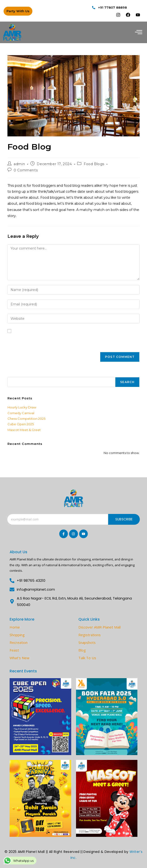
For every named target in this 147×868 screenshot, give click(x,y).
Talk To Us (87, 658)
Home (15, 627)
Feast (14, 650)
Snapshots (87, 642)
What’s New (20, 658)
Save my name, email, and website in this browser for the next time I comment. (65, 340)
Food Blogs (94, 164)
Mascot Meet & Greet (24, 430)
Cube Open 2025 (21, 424)
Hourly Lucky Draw (22, 407)
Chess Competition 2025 (26, 419)
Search (13, 374)
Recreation (19, 642)
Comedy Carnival (21, 413)
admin (19, 164)
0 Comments (26, 170)
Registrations (90, 635)
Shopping (17, 635)
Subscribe (124, 519)
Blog (82, 650)
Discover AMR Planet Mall (100, 627)
